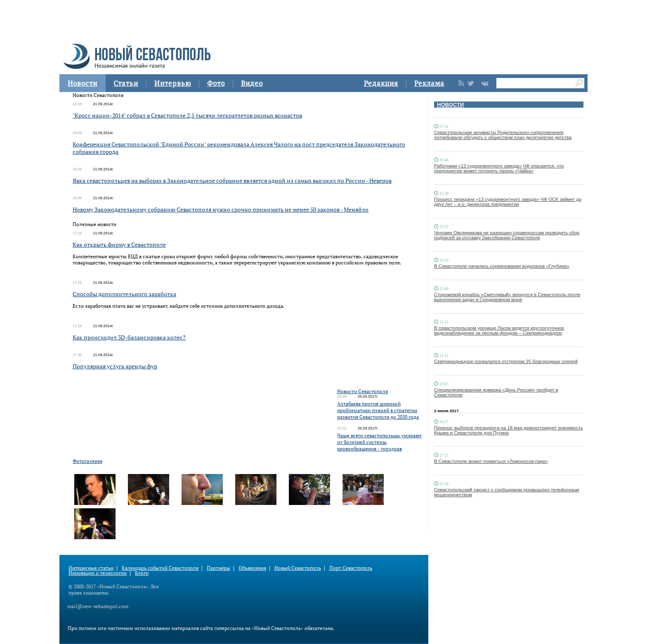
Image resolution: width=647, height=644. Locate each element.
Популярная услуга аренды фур (115, 366)
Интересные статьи (91, 568)
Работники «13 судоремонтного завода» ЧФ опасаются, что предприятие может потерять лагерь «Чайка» (499, 168)
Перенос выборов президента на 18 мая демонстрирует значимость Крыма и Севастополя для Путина (509, 430)
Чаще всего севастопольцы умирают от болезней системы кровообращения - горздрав (379, 442)
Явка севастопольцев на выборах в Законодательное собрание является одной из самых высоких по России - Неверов (232, 180)
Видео (252, 83)
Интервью (173, 83)
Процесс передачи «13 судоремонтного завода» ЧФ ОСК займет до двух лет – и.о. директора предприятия (508, 202)
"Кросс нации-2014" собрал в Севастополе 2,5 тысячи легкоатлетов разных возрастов (187, 115)
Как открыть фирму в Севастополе (119, 244)
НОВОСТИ (450, 105)
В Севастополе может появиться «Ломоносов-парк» (491, 461)
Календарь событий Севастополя (160, 568)
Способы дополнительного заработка (124, 294)
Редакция (381, 83)
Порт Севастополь (351, 568)
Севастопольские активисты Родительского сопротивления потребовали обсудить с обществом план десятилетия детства (503, 135)
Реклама (429, 83)
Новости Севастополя (362, 391)
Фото (216, 83)
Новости (83, 83)
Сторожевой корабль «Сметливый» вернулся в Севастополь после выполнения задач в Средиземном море (507, 297)
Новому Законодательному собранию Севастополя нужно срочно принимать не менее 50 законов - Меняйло (221, 209)
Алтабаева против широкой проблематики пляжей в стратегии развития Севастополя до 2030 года (378, 410)
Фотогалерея (87, 461)
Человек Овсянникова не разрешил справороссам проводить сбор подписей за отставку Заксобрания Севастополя (507, 235)
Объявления (252, 568)
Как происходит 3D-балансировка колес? (129, 337)
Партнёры (218, 568)
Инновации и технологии (98, 573)
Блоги (142, 573)
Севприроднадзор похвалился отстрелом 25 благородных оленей (506, 361)
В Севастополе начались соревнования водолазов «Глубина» (502, 266)
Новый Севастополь (298, 568)
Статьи (126, 83)
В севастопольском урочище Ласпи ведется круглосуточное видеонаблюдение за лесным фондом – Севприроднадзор (499, 330)
